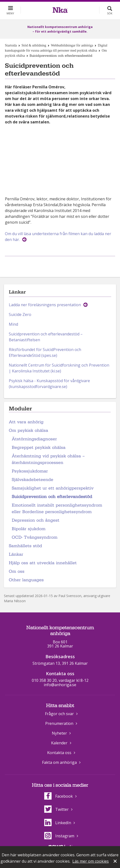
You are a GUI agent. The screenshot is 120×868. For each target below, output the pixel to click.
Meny (10, 13)
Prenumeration (59, 723)
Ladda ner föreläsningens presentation (45, 305)
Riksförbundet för (26, 350)
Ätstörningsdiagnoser (34, 439)
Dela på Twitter (65, 264)
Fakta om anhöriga (59, 762)
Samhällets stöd (25, 546)
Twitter (56, 809)
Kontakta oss (59, 753)
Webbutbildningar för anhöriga (72, 45)
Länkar (16, 554)
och (44, 334)
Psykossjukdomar (30, 471)
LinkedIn (58, 823)
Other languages (26, 580)
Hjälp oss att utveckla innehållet (43, 563)
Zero (27, 314)
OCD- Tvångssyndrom (35, 537)
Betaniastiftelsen (24, 340)
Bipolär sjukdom (29, 529)
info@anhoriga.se (60, 685)
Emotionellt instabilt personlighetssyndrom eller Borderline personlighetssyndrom (57, 508)
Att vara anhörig (26, 422)
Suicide (15, 314)
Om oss (17, 571)
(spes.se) (49, 355)
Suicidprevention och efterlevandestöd (52, 497)
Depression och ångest (36, 520)
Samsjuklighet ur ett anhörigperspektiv (53, 488)
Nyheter (59, 733)
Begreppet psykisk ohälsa (39, 448)
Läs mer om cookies (91, 861)
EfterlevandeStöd (25, 355)
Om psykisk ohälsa (28, 430)
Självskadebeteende (33, 480)
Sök (110, 13)
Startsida (11, 45)
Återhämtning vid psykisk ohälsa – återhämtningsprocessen (48, 459)
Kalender (59, 743)
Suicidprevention (24, 334)
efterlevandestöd (64, 334)
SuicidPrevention (58, 350)
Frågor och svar (59, 714)
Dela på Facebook (54, 264)
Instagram (59, 836)
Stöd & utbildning (34, 45)
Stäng (116, 862)
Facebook (59, 796)
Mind (13, 324)
